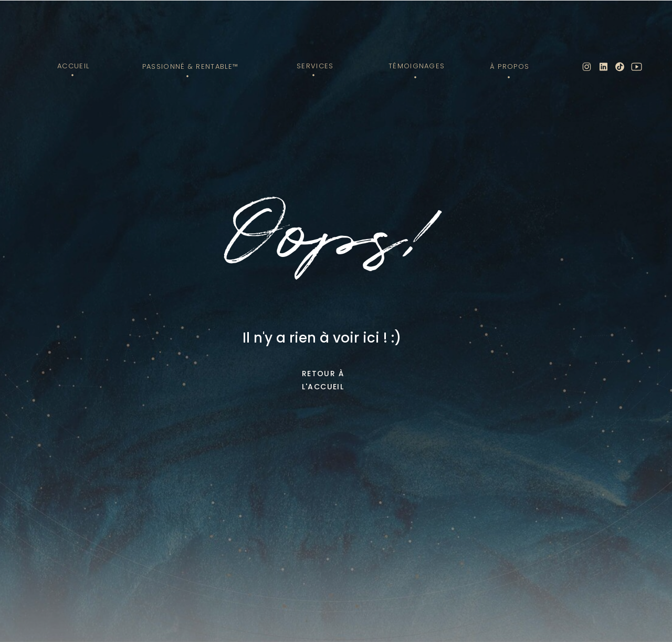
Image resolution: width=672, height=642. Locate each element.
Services (315, 66)
